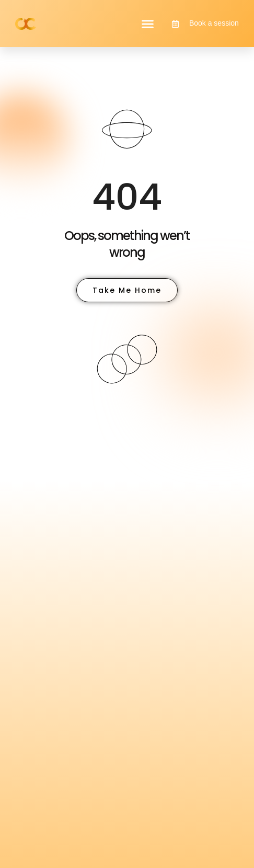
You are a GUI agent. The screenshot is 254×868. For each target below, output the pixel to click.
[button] (148, 24)
